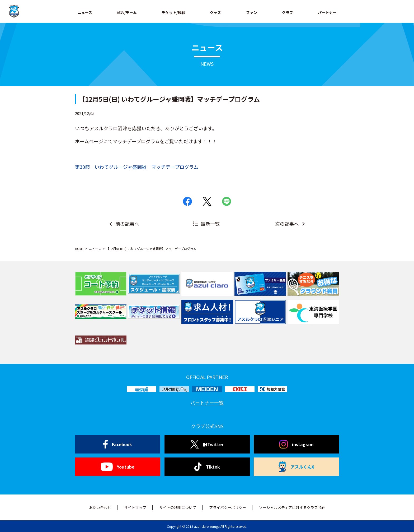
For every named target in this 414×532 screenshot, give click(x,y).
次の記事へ (287, 224)
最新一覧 (210, 224)
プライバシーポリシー (228, 507)
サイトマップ (135, 507)
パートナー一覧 (207, 403)
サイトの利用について (178, 507)
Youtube (118, 467)
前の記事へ (127, 224)
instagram (297, 444)
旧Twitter (207, 444)
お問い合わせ (100, 507)
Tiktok (207, 467)
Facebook (118, 444)
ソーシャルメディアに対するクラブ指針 (292, 507)
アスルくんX (297, 467)
